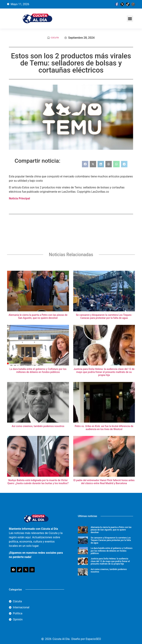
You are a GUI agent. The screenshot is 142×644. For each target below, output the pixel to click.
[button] (130, 19)
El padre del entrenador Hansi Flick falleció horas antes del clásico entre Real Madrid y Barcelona (104, 482)
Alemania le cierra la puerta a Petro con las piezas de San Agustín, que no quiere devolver (38, 316)
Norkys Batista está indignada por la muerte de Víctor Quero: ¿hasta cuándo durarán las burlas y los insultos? (38, 482)
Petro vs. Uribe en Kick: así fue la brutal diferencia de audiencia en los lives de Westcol (104, 428)
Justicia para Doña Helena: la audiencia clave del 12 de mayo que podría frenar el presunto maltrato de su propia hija (104, 372)
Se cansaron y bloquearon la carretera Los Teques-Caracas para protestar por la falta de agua (104, 316)
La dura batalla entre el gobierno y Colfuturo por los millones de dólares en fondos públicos (38, 371)
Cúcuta (55, 37)
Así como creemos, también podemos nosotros (38, 426)
